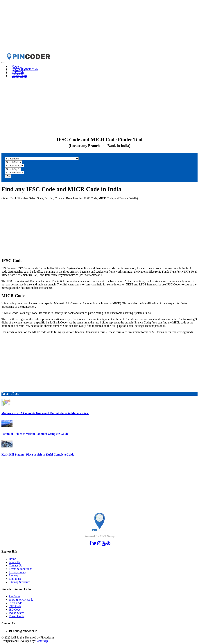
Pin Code (14, 596)
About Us (15, 562)
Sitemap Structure (19, 582)
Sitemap (14, 575)
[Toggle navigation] (3, 62)
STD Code (15, 606)
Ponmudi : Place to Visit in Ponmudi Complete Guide (35, 434)
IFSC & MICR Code (21, 600)
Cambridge (42, 641)
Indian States (16, 613)
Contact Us (15, 565)
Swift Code (15, 603)
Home (12, 559)
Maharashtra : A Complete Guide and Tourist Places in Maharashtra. (45, 413)
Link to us (15, 579)
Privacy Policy (17, 572)
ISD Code (15, 610)
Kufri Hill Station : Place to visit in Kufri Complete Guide (38, 455)
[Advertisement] (99, 27)
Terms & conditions (20, 569)
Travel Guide (19, 77)
